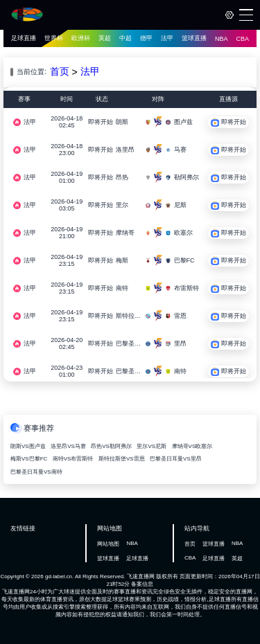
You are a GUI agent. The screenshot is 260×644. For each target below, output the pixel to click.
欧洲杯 (81, 38)
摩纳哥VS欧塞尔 (192, 446)
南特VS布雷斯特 (73, 459)
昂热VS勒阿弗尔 (111, 446)
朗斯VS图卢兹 (28, 446)
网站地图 (108, 544)
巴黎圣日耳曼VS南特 (36, 472)
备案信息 (142, 584)
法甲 (167, 38)
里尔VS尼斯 (151, 446)
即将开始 (101, 122)
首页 (60, 71)
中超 (125, 38)
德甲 (146, 38)
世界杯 (54, 38)
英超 (105, 38)
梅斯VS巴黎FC (29, 459)
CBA (243, 39)
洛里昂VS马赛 (68, 446)
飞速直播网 (141, 576)
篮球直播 (194, 38)
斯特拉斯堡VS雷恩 (122, 459)
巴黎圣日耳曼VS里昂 (176, 459)
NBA (222, 39)
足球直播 (24, 38)
